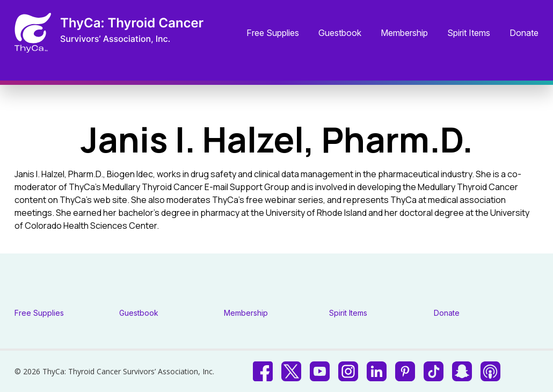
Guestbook (340, 33)
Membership (404, 33)
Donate (524, 33)
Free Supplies (273, 33)
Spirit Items (469, 33)
